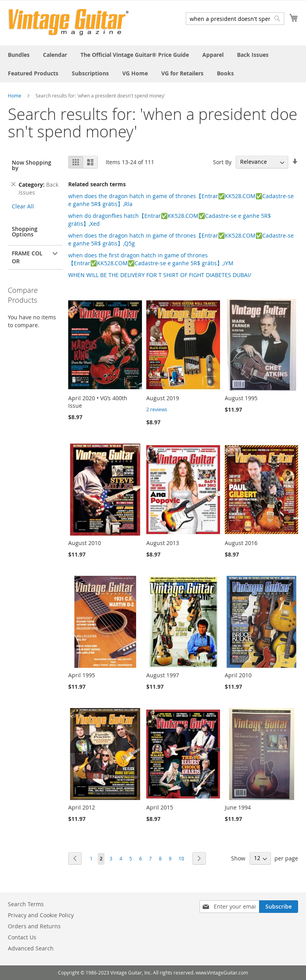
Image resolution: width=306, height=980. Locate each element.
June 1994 (238, 807)
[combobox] (235, 19)
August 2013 (163, 543)
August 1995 (241, 398)
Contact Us (22, 937)
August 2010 (85, 543)
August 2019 (163, 398)
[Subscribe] (279, 907)
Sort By (222, 162)
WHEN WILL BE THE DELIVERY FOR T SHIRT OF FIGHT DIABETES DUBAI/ (160, 275)
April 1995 (82, 675)
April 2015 (160, 807)
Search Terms (26, 904)
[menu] (153, 64)
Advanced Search (31, 948)
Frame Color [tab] (27, 257)
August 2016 (241, 543)
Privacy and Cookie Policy (41, 915)
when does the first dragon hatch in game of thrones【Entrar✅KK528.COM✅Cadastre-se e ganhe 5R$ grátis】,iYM (151, 259)
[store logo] (68, 22)
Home (15, 96)
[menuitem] (19, 55)
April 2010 (238, 675)
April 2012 (82, 807)
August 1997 (163, 675)
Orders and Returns (34, 926)
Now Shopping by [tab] (32, 165)
